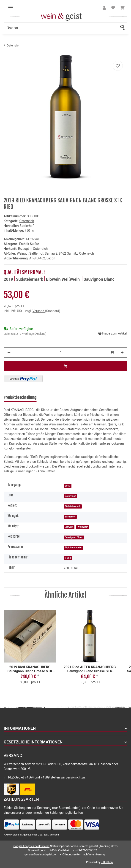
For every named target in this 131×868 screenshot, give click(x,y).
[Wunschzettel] (113, 8)
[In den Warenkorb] (65, 366)
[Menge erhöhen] (122, 352)
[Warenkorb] (123, 8)
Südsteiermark (29, 279)
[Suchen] (62, 27)
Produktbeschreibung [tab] (20, 397)
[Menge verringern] (9, 352)
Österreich (27, 221)
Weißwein (71, 279)
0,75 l (68, 558)
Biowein (54, 279)
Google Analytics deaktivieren (31, 846)
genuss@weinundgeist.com (41, 854)
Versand (39, 311)
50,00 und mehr (73, 548)
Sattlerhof (70, 517)
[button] (104, 8)
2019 (8, 279)
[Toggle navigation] (11, 6)
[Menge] (61, 352)
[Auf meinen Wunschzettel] (118, 66)
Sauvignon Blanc (99, 279)
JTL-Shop (107, 862)
